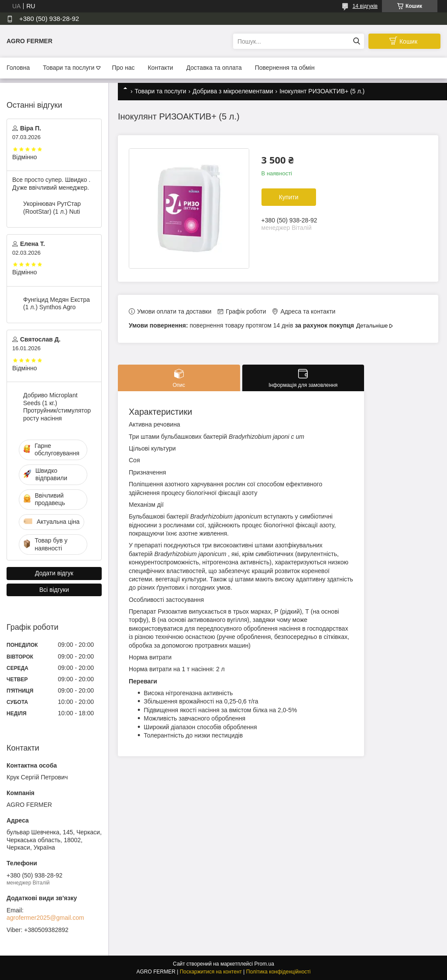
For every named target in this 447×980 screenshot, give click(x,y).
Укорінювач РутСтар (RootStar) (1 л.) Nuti (52, 208)
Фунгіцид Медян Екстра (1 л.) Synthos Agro (57, 304)
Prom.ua (264, 964)
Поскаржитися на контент (211, 972)
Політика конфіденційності (279, 972)
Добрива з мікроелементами (233, 91)
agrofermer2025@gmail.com (45, 918)
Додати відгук (54, 573)
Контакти (160, 68)
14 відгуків (365, 6)
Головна (18, 68)
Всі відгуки (54, 590)
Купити (289, 197)
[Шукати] (356, 41)
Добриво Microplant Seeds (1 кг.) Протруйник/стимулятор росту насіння (57, 407)
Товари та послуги (69, 68)
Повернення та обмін (285, 68)
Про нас (123, 68)
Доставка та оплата (214, 68)
